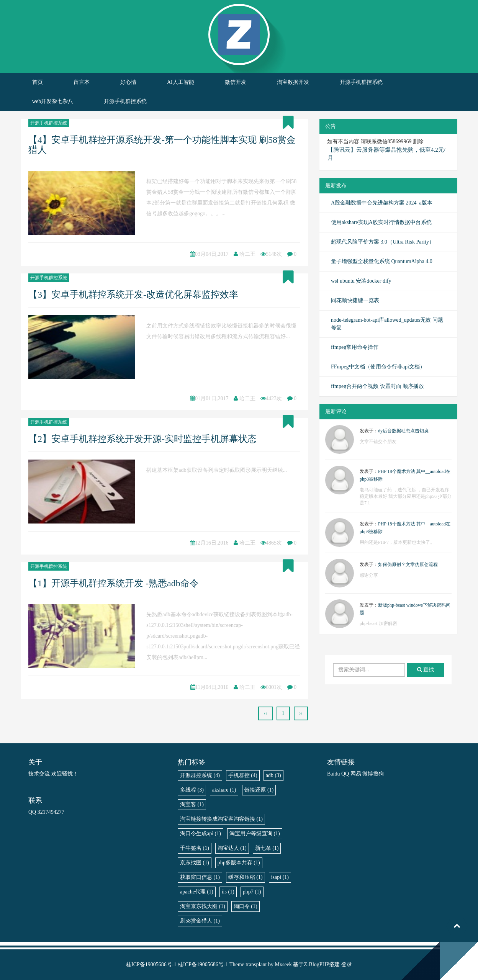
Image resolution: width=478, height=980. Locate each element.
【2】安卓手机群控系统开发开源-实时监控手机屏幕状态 (142, 439)
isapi (280, 877)
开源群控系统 (200, 775)
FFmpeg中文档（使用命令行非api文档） (378, 367)
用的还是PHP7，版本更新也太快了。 (397, 542)
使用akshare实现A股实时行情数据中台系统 (381, 222)
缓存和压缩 (246, 877)
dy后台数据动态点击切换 (403, 431)
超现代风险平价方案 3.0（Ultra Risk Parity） (383, 242)
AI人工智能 (181, 82)
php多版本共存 (239, 863)
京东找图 (195, 863)
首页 (38, 82)
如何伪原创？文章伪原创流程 (408, 564)
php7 (252, 892)
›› (301, 713)
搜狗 (378, 774)
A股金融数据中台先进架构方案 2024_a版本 (382, 203)
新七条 (267, 848)
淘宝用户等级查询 (255, 834)
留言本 (82, 82)
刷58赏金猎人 (200, 921)
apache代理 (197, 892)
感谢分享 (369, 575)
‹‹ (265, 713)
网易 (356, 774)
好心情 (128, 82)
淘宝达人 (232, 848)
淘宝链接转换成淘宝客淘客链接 (221, 819)
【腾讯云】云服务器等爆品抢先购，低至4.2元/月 (386, 154)
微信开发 (236, 82)
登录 (347, 964)
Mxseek (283, 964)
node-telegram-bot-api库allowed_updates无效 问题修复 (387, 324)
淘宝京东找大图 (203, 906)
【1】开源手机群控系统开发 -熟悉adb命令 (114, 583)
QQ (345, 774)
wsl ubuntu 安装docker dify (361, 281)
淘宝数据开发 (293, 82)
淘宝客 (192, 804)
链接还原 (259, 790)
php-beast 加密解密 (378, 623)
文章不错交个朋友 (378, 442)
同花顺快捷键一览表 (355, 300)
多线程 (192, 790)
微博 (368, 774)
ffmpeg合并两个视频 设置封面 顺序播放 (377, 386)
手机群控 (243, 775)
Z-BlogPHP (316, 964)
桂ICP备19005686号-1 (151, 964)
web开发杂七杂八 (53, 101)
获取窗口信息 (200, 877)
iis (228, 892)
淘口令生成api (201, 834)
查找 (426, 670)
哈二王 (247, 254)
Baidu (333, 774)
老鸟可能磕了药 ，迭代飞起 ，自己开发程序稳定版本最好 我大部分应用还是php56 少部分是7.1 (406, 496)
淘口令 (246, 906)
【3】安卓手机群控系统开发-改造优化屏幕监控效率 (133, 294)
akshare (224, 790)
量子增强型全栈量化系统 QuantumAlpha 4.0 (382, 261)
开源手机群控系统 (361, 82)
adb (273, 775)
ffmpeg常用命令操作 (355, 347)
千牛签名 (195, 848)
